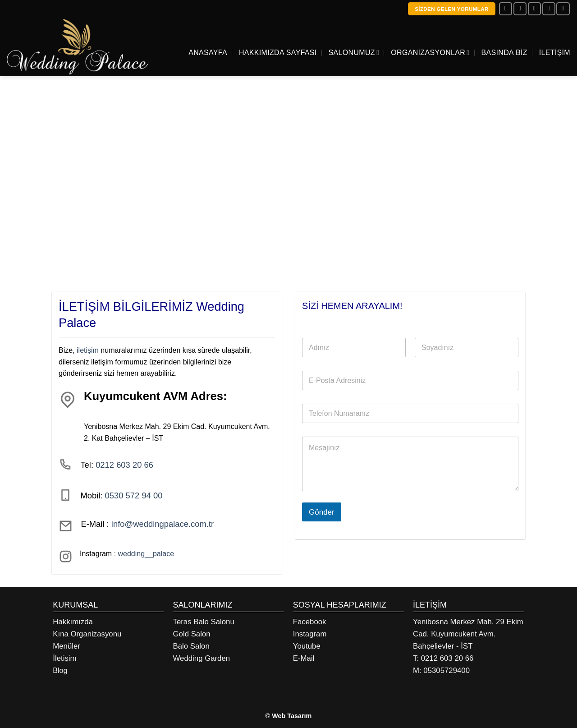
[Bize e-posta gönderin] (534, 9)
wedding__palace (146, 554)
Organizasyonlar (430, 53)
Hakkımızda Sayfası (278, 53)
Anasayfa (208, 53)
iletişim (88, 350)
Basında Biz (504, 53)
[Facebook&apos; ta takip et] (506, 9)
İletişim (555, 53)
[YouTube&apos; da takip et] (563, 9)
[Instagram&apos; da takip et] (520, 9)
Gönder (322, 512)
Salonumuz (354, 53)
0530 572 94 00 (134, 495)
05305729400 (446, 670)
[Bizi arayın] (549, 9)
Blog (60, 670)
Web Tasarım (292, 716)
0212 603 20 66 (124, 465)
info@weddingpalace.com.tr (163, 524)
